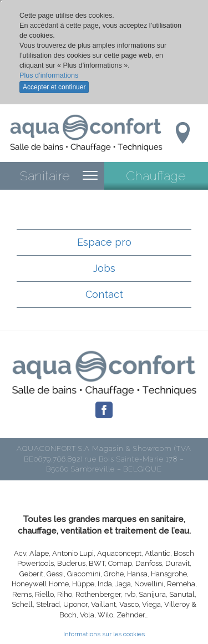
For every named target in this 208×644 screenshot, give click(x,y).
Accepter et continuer (54, 87)
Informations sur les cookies (104, 634)
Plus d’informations (49, 75)
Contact (104, 294)
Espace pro (104, 242)
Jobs (104, 268)
